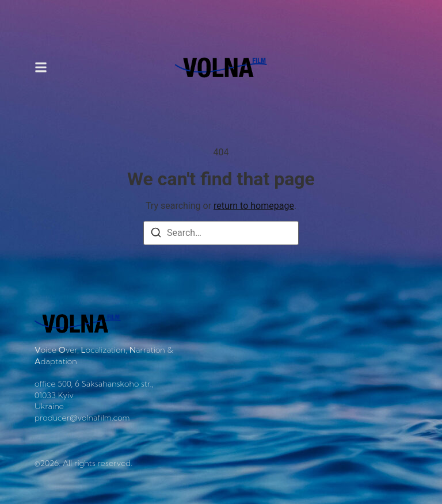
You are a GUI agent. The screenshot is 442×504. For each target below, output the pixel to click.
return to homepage (254, 206)
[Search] (156, 234)
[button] (41, 68)
